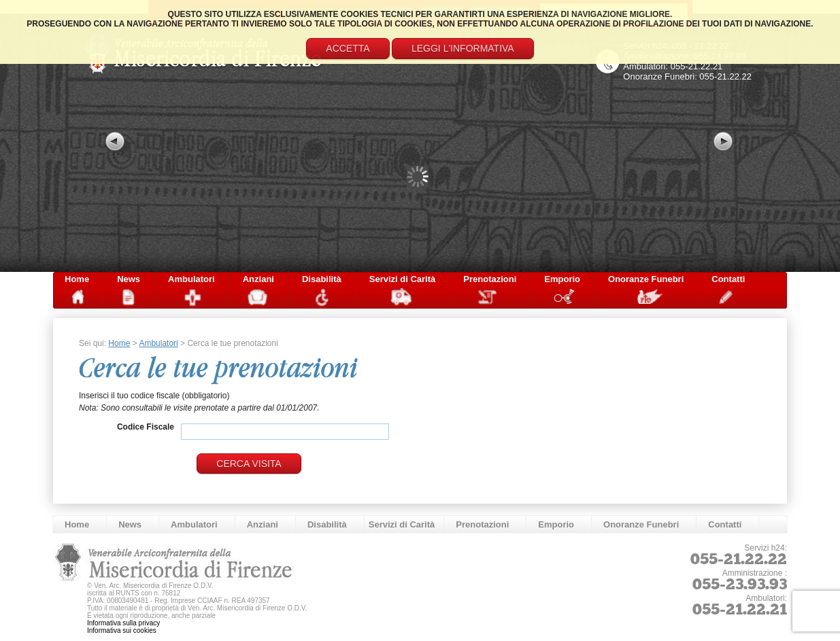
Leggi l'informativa (463, 48)
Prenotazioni (490, 279)
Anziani (258, 279)
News (129, 279)
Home (77, 279)
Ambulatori (191, 279)
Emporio (562, 279)
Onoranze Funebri (646, 279)
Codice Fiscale (146, 427)
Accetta (348, 48)
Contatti (728, 279)
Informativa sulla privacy (123, 623)
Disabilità (322, 279)
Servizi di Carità (403, 279)
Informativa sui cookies (122, 630)
